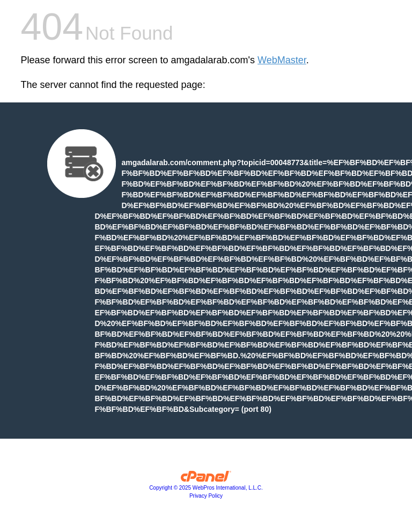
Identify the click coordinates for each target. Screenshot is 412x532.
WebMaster (282, 60)
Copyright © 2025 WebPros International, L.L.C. (206, 488)
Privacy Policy (206, 496)
